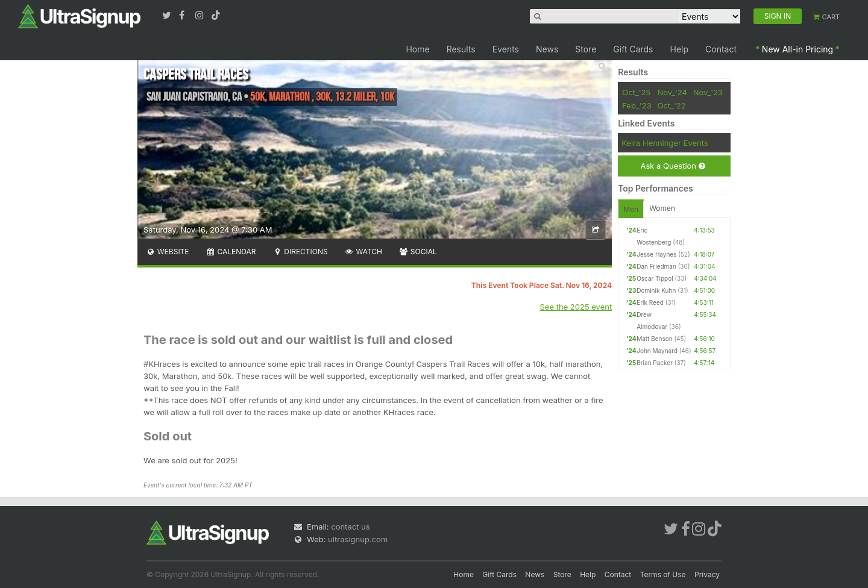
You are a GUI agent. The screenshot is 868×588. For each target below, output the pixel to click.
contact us (350, 527)
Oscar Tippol (655, 278)
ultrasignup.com (358, 539)
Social (418, 252)
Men (631, 209)
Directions (300, 252)
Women (662, 208)
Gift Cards (633, 49)
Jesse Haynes (656, 254)
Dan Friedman (656, 266)
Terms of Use (663, 574)
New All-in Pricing (797, 49)
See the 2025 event (576, 307)
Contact (721, 49)
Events (506, 49)
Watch (363, 252)
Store (586, 49)
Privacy (707, 574)
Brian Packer (655, 363)
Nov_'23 (708, 92)
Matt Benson (654, 339)
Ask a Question (672, 166)
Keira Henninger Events (665, 143)
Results (461, 49)
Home (417, 49)
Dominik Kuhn (656, 290)
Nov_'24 (672, 92)
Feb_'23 (637, 105)
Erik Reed (650, 302)
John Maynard (657, 351)
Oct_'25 (636, 92)
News (547, 49)
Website (168, 252)
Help (680, 49)
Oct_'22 (671, 105)
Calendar (231, 252)
